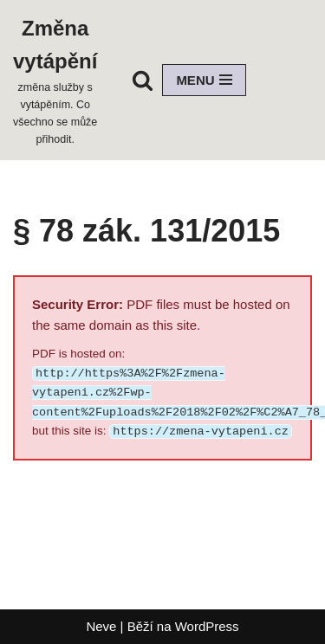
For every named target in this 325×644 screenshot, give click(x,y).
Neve (101, 626)
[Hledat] (143, 80)
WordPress (207, 626)
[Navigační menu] (204, 80)
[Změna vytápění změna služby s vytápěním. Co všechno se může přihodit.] (55, 80)
